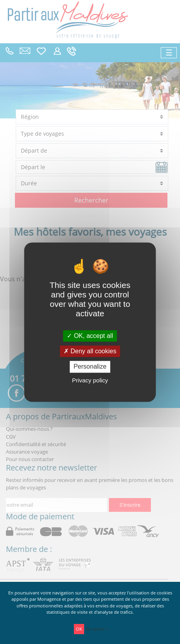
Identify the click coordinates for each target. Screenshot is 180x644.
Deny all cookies (90, 352)
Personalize (90, 367)
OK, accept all (90, 336)
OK (79, 629)
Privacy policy (90, 380)
